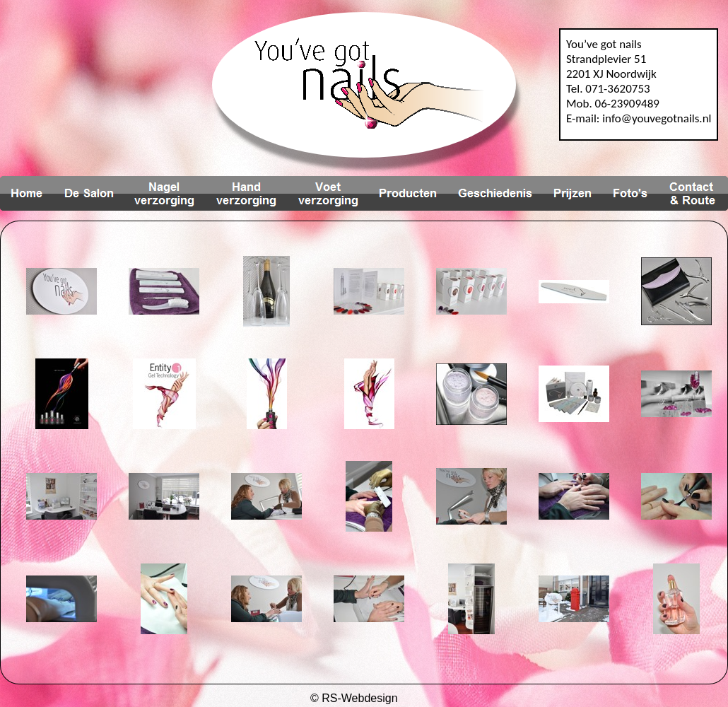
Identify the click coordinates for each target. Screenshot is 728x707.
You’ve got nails (604, 44)
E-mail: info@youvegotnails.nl (639, 118)
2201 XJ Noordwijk (611, 74)
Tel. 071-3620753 (608, 89)
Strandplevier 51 (606, 59)
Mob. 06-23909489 (613, 104)
